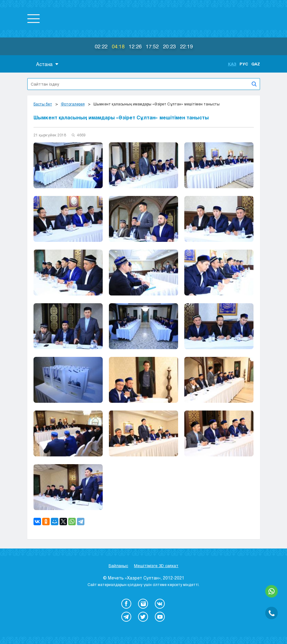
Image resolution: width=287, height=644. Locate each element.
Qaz (256, 64)
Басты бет (43, 104)
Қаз (232, 64)
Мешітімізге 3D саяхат (156, 566)
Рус (244, 64)
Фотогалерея (73, 104)
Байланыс (118, 566)
